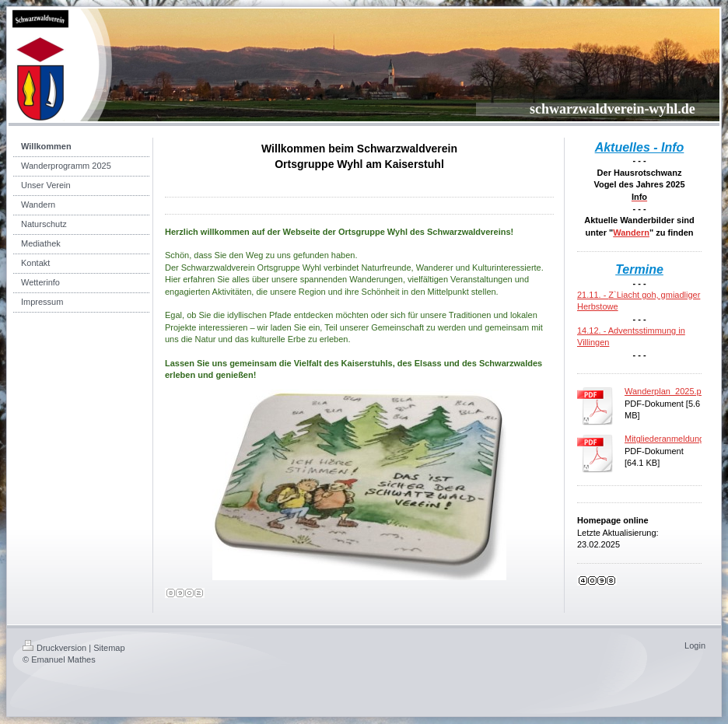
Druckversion (54, 648)
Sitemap (109, 648)
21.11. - (593, 295)
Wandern (631, 233)
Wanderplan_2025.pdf (667, 391)
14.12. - (593, 331)
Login (695, 645)
